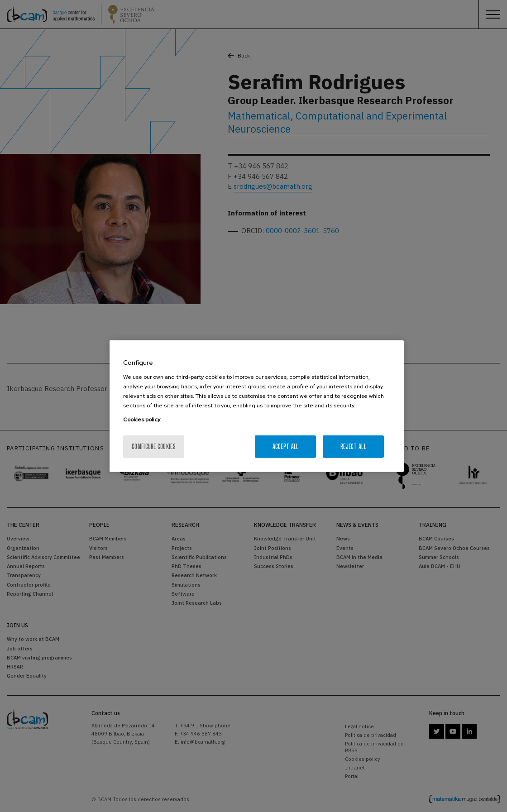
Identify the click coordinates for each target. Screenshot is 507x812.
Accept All (286, 446)
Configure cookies (154, 446)
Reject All (353, 446)
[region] (257, 406)
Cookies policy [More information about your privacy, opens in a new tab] (142, 419)
